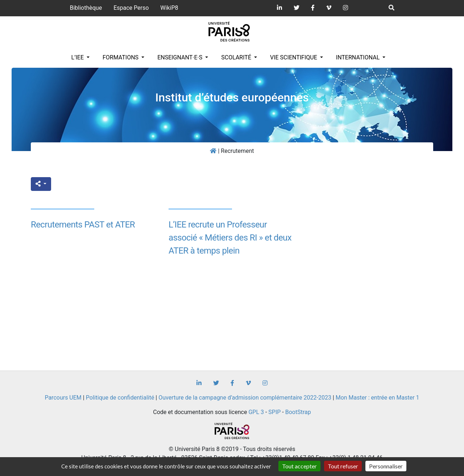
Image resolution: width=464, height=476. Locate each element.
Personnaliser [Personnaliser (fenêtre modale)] (386, 466)
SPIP (274, 412)
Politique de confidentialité (120, 398)
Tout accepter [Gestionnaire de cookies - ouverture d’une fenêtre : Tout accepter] (299, 466)
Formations (121, 57)
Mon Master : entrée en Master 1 (378, 398)
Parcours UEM (63, 398)
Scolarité (237, 57)
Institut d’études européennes (232, 97)
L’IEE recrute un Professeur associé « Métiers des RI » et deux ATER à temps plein (230, 238)
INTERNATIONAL (359, 57)
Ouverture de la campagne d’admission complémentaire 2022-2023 (245, 398)
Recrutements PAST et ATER (83, 225)
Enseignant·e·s (181, 57)
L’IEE (78, 57)
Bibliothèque (86, 8)
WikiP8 (169, 8)
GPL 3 (256, 412)
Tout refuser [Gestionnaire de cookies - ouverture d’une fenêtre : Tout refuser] (343, 466)
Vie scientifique (294, 57)
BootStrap (298, 412)
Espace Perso (131, 8)
